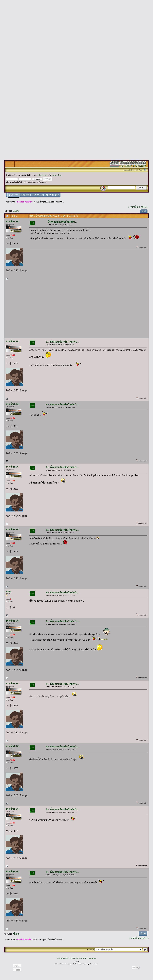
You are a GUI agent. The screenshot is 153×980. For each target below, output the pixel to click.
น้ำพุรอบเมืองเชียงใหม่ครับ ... (52, 202)
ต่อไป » (144, 207)
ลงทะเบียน (57, 175)
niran (8, 592)
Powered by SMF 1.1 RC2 (66, 958)
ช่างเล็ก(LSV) (12, 221)
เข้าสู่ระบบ (42, 175)
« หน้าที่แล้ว (134, 207)
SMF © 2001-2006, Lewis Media (86, 958)
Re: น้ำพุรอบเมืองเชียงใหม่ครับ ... (63, 342)
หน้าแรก (13, 195)
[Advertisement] (76, 45)
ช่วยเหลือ (26, 195)
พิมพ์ (144, 211)
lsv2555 (77, 962)
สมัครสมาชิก (52, 195)
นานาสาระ (11, 202)
